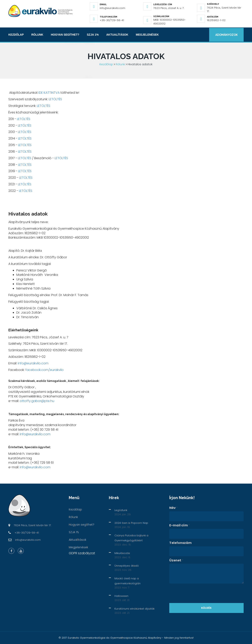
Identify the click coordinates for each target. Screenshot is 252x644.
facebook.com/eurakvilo (44, 370)
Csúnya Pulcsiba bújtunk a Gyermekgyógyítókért (131, 538)
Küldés (206, 608)
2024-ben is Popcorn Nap (131, 523)
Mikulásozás (122, 553)
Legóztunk (121, 510)
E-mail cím (180, 525)
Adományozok (226, 35)
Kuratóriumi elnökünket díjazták (134, 609)
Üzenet (176, 560)
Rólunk (37, 35)
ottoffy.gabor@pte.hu (37, 401)
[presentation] (200, 593)
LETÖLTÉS (55, 99)
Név (173, 508)
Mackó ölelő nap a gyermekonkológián (127, 581)
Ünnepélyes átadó (127, 566)
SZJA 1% (93, 35)
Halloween (121, 596)
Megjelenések (147, 35)
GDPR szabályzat (82, 553)
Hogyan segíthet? (65, 35)
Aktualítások (117, 35)
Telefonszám (180, 543)
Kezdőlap (16, 35)
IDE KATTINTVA (49, 93)
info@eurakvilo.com (33, 363)
